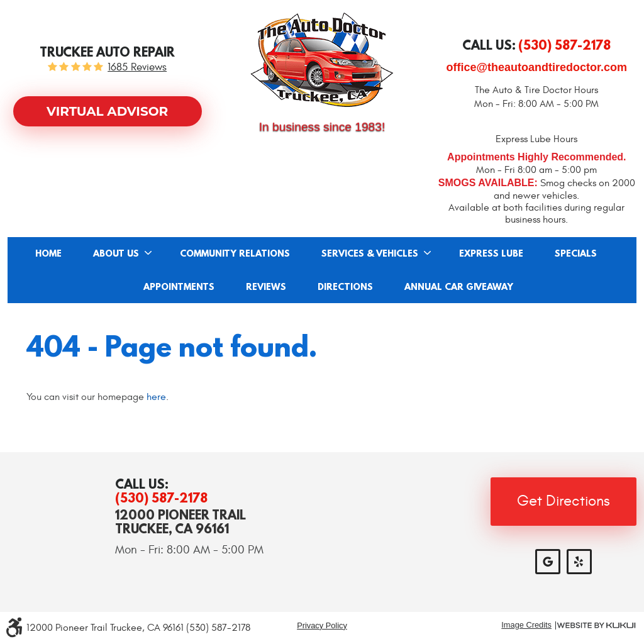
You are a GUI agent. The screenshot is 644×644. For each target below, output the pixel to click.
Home (48, 254)
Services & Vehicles (370, 254)
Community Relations (235, 254)
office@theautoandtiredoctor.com (537, 67)
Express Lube (491, 254)
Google (548, 562)
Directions (345, 287)
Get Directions (563, 501)
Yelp (579, 562)
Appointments (179, 287)
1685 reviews (137, 68)
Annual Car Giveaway (459, 287)
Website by (596, 625)
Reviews (266, 287)
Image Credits (526, 625)
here (156, 397)
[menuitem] (48, 253)
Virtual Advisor (107, 111)
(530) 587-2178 (161, 498)
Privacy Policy (322, 625)
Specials (576, 254)
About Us (116, 254)
